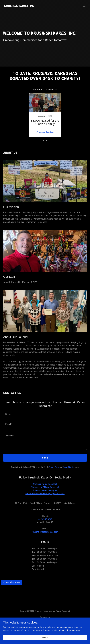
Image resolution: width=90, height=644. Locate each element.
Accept (45, 638)
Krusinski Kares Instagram (45, 490)
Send (45, 458)
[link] (20, 6)
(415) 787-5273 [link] (45, 519)
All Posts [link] (38, 90)
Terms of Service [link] (68, 467)
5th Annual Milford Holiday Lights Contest (45, 494)
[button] (84, 6)
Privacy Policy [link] (54, 467)
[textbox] (45, 414)
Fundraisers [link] (51, 90)
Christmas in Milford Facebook (45, 487)
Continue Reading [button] (45, 132)
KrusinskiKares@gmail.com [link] (45, 532)
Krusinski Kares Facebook (45, 484)
